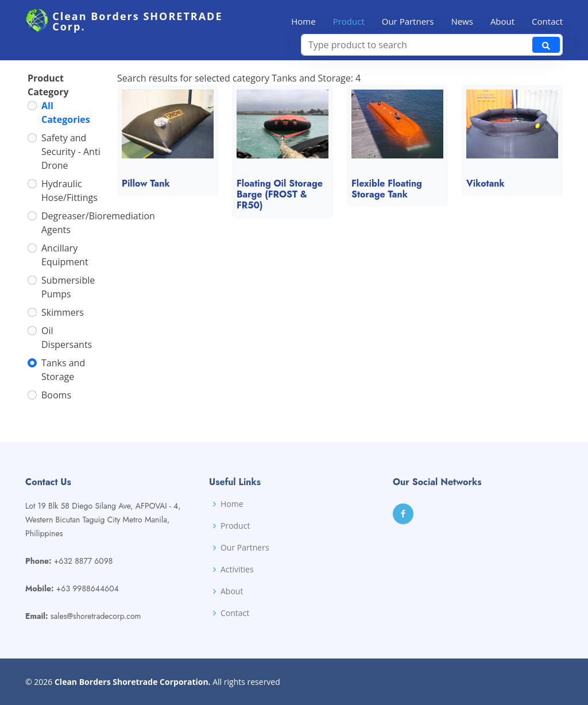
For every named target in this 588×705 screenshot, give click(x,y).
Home (303, 21)
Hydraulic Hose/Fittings (69, 195)
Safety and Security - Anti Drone (71, 156)
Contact (547, 21)
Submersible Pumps (68, 291)
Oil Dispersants (67, 342)
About (502, 21)
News (462, 21)
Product (349, 21)
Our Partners (408, 21)
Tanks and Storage (63, 374)
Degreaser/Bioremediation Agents (98, 227)
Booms (56, 399)
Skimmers (63, 316)
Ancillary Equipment (65, 259)
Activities (237, 570)
